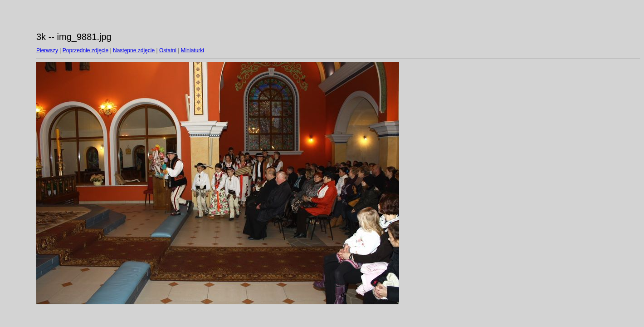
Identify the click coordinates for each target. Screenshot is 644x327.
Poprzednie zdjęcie (85, 50)
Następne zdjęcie (134, 50)
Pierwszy (47, 50)
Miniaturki (193, 50)
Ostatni (168, 50)
